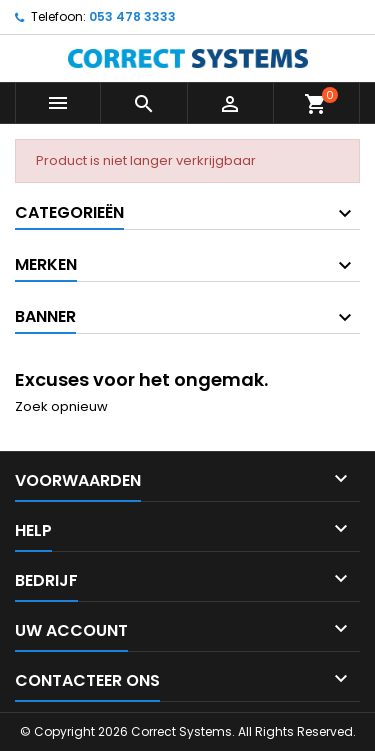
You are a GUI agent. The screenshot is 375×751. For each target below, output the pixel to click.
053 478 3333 (132, 16)
